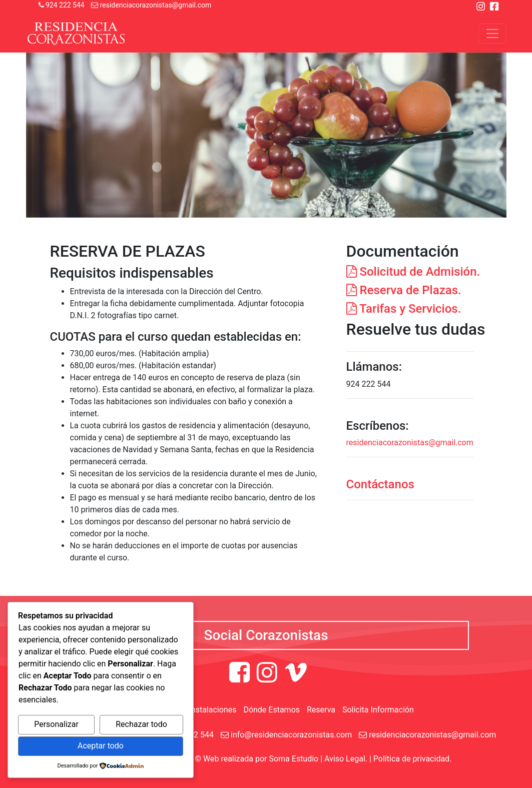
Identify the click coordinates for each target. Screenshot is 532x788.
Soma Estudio (294, 759)
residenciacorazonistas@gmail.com (151, 5)
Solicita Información (378, 710)
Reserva (321, 710)
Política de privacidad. (412, 759)
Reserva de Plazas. (404, 290)
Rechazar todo (141, 724)
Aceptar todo (101, 746)
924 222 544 (62, 5)
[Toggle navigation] (492, 34)
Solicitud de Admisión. (413, 272)
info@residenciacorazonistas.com (286, 735)
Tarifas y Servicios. (404, 309)
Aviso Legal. (346, 759)
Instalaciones (212, 710)
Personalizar (56, 724)
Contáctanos (380, 484)
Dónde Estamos (272, 710)
